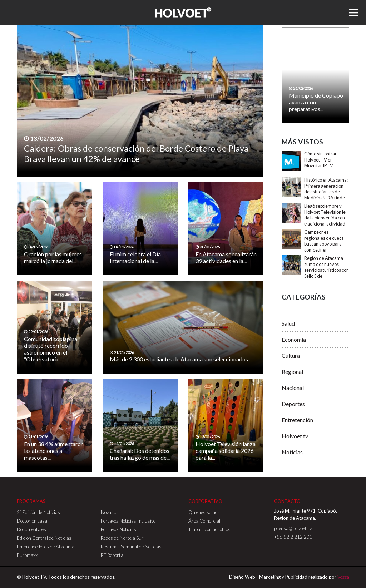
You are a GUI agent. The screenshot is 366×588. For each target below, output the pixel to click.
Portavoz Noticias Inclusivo (128, 521)
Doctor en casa (32, 521)
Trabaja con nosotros (209, 529)
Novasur (110, 512)
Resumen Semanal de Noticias (131, 547)
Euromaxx (27, 555)
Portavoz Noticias (118, 529)
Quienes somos (204, 512)
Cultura (291, 355)
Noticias (292, 452)
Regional (292, 372)
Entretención (297, 420)
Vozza (343, 577)
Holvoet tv (295, 436)
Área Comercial (204, 521)
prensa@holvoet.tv (293, 528)
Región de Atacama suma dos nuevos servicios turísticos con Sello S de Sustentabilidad (327, 270)
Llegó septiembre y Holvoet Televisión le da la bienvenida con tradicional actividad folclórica (325, 218)
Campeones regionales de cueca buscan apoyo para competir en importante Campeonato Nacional (326, 247)
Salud (288, 323)
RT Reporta (112, 555)
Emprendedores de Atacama (46, 547)
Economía (294, 339)
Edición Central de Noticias (44, 538)
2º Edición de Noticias (38, 512)
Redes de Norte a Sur (122, 538)
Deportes (293, 404)
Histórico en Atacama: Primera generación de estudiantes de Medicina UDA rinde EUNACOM (326, 192)
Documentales (31, 529)
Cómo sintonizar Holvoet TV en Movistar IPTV (320, 160)
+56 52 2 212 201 (293, 537)
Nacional (293, 388)
